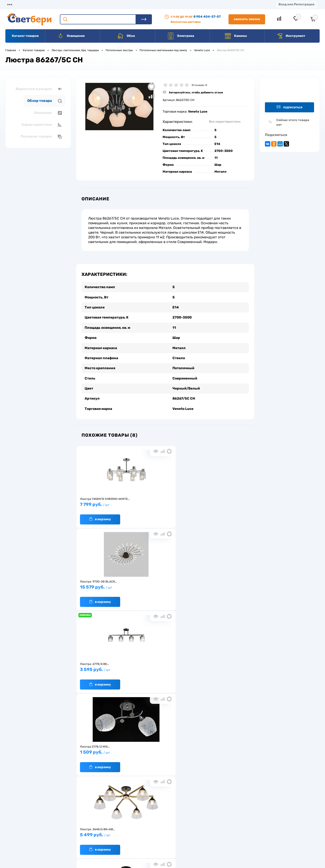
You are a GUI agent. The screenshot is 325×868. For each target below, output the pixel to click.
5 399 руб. (221, 585)
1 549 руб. (105, 668)
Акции (115, 4)
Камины (236, 36)
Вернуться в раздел (39, 89)
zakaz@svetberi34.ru (259, 834)
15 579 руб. (163, 502)
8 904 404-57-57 (207, 17)
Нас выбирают (92, 822)
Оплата (93, 4)
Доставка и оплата (131, 815)
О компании (42, 4)
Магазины (13, 4)
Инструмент (291, 36)
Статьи (189, 4)
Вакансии (165, 4)
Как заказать (91, 836)
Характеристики (42, 125)
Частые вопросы (93, 843)
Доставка (69, 4)
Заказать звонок (247, 19)
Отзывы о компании (168, 815)
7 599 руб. (163, 668)
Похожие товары (41, 136)
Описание (48, 113)
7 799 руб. (105, 502)
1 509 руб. (105, 585)
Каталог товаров (25, 36)
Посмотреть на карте (260, 809)
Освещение (71, 36)
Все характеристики (225, 122)
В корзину (100, 515)
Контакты (139, 4)
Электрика (181, 36)
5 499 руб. (163, 585)
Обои (126, 36)
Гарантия (89, 829)
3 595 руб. (221, 502)
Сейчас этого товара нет (293, 122)
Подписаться (290, 107)
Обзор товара (45, 101)
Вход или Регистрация (296, 4)
